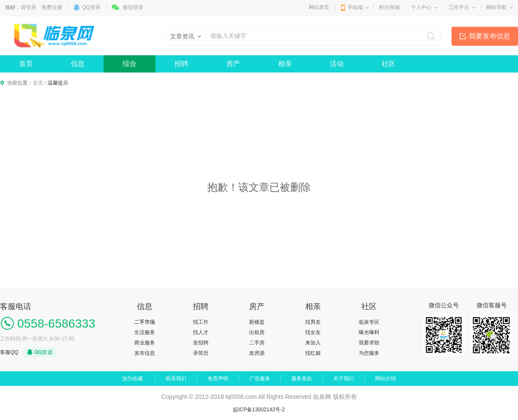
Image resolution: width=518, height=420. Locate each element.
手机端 (355, 7)
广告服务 (260, 379)
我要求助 (369, 343)
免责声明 (218, 379)
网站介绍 (385, 379)
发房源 (257, 353)
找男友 (313, 322)
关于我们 (344, 379)
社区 (388, 64)
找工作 (201, 322)
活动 (337, 64)
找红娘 (313, 353)
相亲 (285, 64)
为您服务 (369, 353)
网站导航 (496, 7)
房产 (233, 64)
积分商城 (389, 7)
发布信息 (145, 353)
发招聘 (201, 343)
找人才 (201, 332)
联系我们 (176, 379)
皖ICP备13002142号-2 (259, 410)
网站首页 (319, 7)
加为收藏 (133, 379)
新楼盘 (257, 322)
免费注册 (52, 7)
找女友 (313, 332)
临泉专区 (369, 322)
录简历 (201, 353)
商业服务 (145, 343)
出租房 (257, 332)
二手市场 (145, 322)
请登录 (28, 7)
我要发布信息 (490, 36)
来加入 (313, 343)
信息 (78, 64)
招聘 (181, 64)
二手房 (257, 343)
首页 (26, 64)
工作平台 (459, 7)
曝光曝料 (369, 332)
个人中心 (421, 7)
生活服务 (145, 332)
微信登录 (133, 7)
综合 (129, 64)
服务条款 (302, 379)
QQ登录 (91, 7)
